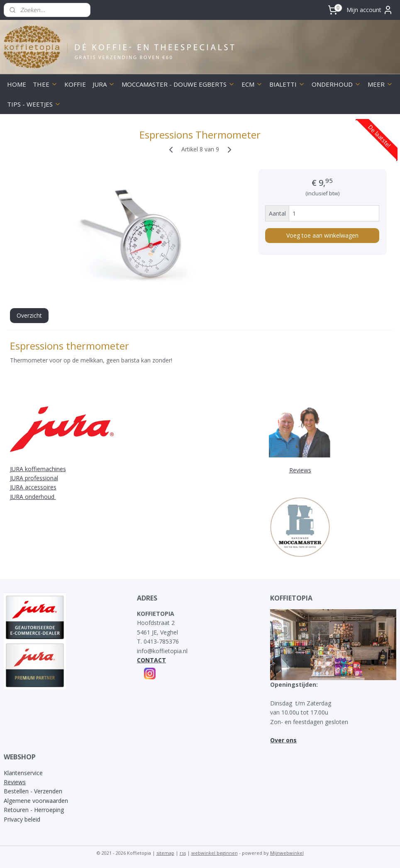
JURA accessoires (33, 487)
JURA (104, 84)
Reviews (15, 782)
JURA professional (34, 478)
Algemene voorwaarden (36, 801)
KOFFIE (75, 84)
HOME (17, 84)
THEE (45, 84)
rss (183, 853)
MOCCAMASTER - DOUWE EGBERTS (178, 84)
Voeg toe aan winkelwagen (322, 235)
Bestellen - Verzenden (33, 791)
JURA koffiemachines (38, 469)
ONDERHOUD (336, 84)
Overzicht (29, 315)
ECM (252, 84)
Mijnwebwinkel (287, 853)
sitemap (165, 853)
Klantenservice (23, 773)
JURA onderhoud (33, 497)
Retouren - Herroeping (34, 810)
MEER (380, 84)
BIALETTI (287, 84)
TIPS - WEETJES (34, 104)
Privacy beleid (22, 819)
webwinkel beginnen (215, 853)
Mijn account (370, 10)
